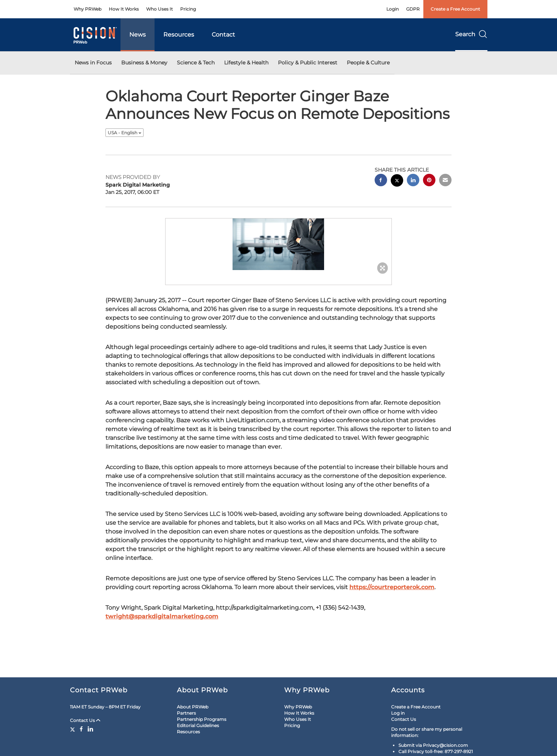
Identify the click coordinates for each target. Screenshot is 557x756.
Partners (186, 713)
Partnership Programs (202, 719)
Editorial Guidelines (198, 725)
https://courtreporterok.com (392, 587)
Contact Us (85, 720)
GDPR (413, 9)
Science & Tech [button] (196, 63)
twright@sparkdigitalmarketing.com (162, 616)
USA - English (125, 133)
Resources (179, 35)
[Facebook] (81, 729)
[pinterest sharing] (429, 181)
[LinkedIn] (90, 729)
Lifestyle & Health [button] (246, 63)
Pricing (188, 9)
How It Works (124, 9)
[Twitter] (73, 729)
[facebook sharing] (381, 181)
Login (393, 9)
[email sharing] (445, 181)
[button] (279, 244)
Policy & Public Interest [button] (308, 63)
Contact (223, 35)
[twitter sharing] (397, 181)
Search (471, 34)
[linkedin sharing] (413, 181)
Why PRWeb (88, 9)
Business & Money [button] (144, 63)
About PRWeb (193, 707)
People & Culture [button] (368, 63)
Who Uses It (159, 9)
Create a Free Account (455, 9)
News (138, 35)
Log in (398, 713)
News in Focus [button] (93, 63)
